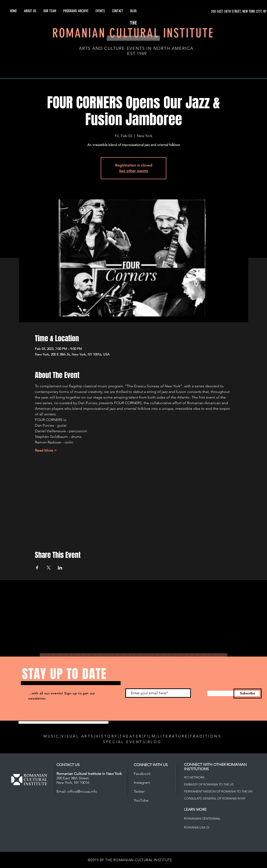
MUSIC (52, 736)
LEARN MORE (195, 809)
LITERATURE (173, 736)
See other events (134, 171)
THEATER (131, 736)
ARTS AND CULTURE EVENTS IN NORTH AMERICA (136, 48)
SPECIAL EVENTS (124, 742)
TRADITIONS (205, 736)
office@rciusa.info (82, 791)
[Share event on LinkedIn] (60, 568)
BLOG (155, 742)
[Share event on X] (49, 568)
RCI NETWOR (193, 777)
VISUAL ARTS (78, 736)
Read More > (46, 450)
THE (133, 23)
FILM (150, 736)
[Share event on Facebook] (37, 568)
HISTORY (107, 736)
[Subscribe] (248, 694)
